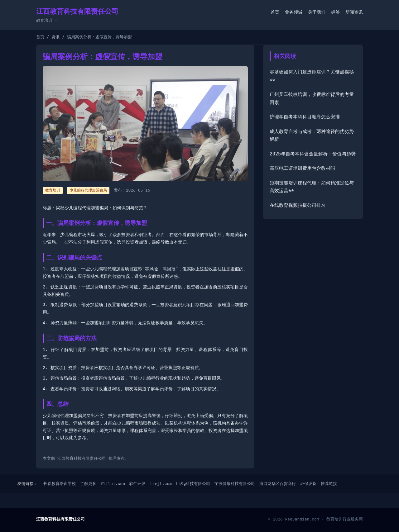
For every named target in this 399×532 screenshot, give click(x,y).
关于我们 (317, 12)
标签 (335, 12)
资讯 (55, 37)
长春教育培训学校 (60, 484)
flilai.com (113, 484)
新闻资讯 (354, 12)
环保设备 (308, 484)
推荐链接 (329, 484)
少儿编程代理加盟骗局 (88, 190)
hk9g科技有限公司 (193, 484)
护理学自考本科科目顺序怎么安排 (305, 117)
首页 (275, 12)
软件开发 (137, 484)
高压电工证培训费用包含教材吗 (302, 168)
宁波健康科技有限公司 (235, 484)
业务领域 (294, 12)
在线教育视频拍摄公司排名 (298, 205)
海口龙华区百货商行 (278, 484)
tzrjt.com (161, 484)
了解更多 (88, 484)
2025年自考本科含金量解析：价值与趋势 (313, 154)
